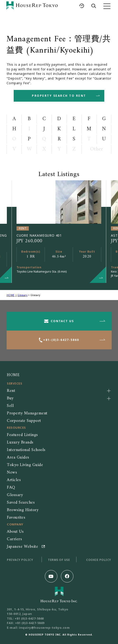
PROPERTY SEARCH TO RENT (59, 96)
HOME (11, 295)
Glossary (22, 295)
